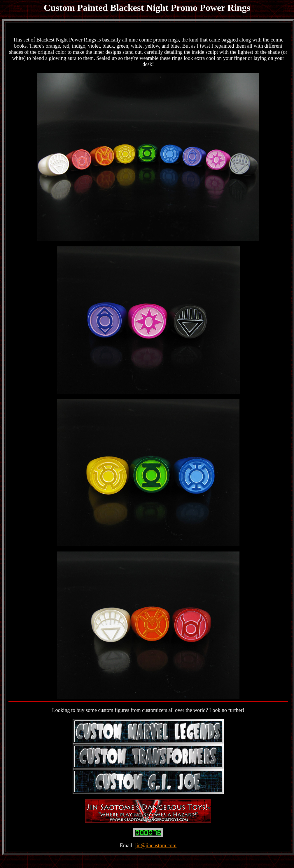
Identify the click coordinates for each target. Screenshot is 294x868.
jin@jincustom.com (156, 845)
